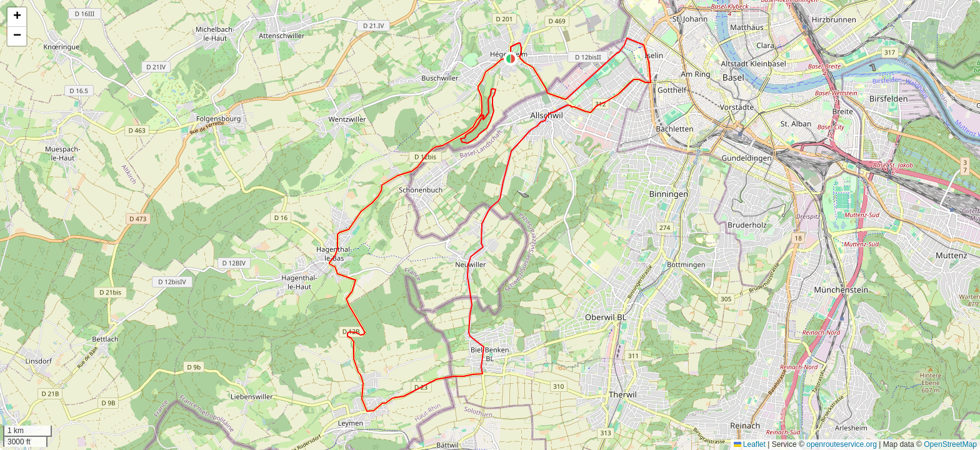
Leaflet (750, 444)
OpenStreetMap (950, 444)
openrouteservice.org (842, 444)
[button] (511, 59)
